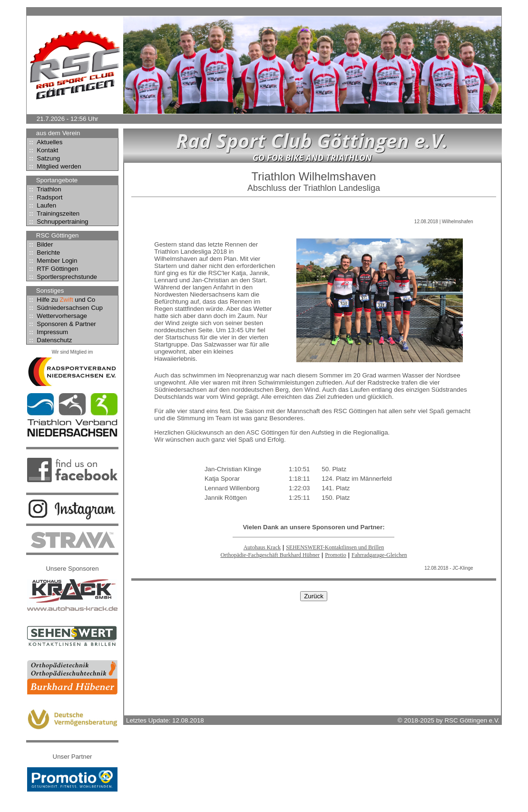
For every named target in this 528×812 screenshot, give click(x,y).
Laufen (41, 205)
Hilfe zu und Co (61, 300)
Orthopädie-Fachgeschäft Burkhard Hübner (270, 555)
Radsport (44, 197)
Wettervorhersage (57, 316)
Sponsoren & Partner (61, 324)
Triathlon (44, 189)
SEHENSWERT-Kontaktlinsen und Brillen (335, 547)
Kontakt (43, 150)
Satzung (43, 158)
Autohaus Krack (262, 547)
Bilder (40, 244)
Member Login (52, 261)
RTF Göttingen (52, 269)
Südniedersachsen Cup (65, 308)
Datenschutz (49, 340)
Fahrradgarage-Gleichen (379, 555)
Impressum (47, 332)
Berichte (43, 253)
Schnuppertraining (57, 222)
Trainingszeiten (53, 213)
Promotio (336, 555)
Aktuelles (44, 142)
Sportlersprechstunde (62, 277)
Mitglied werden (54, 166)
